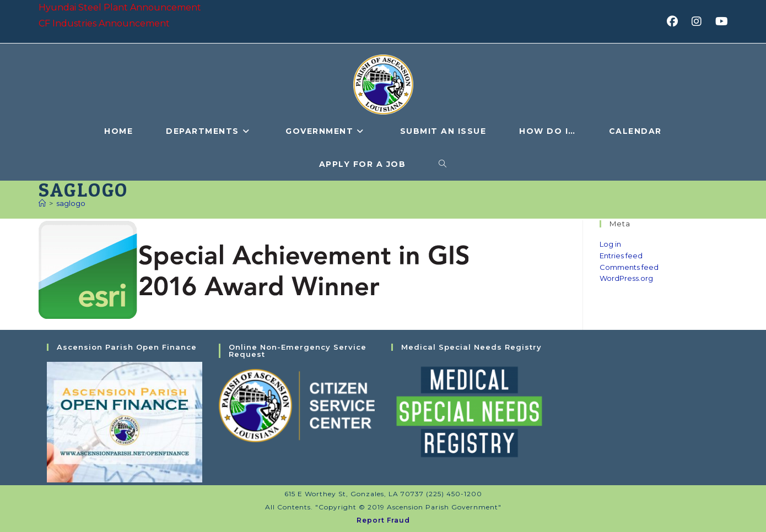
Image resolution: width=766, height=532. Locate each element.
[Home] (42, 203)
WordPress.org (626, 278)
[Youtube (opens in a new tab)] (720, 21)
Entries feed (621, 256)
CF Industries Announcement (104, 23)
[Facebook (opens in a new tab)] (676, 21)
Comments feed (629, 267)
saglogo (71, 203)
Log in (610, 244)
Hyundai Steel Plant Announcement (120, 7)
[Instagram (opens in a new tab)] (700, 21)
